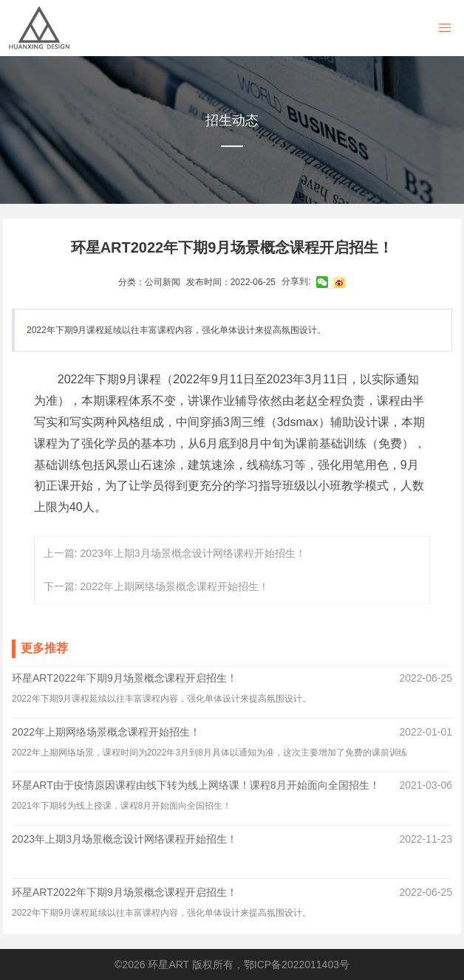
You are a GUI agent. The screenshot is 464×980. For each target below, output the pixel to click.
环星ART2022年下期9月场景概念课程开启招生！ (124, 678)
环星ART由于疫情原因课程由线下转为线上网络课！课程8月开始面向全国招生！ (196, 785)
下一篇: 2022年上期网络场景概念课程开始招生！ (156, 586)
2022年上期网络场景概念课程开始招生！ (106, 732)
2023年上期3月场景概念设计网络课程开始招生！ (124, 839)
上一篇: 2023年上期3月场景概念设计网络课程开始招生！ (175, 553)
